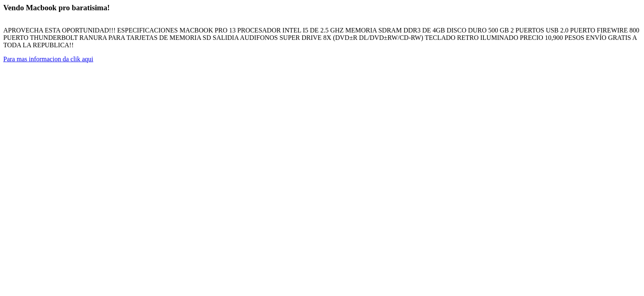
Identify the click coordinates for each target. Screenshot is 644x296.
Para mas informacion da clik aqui (48, 59)
